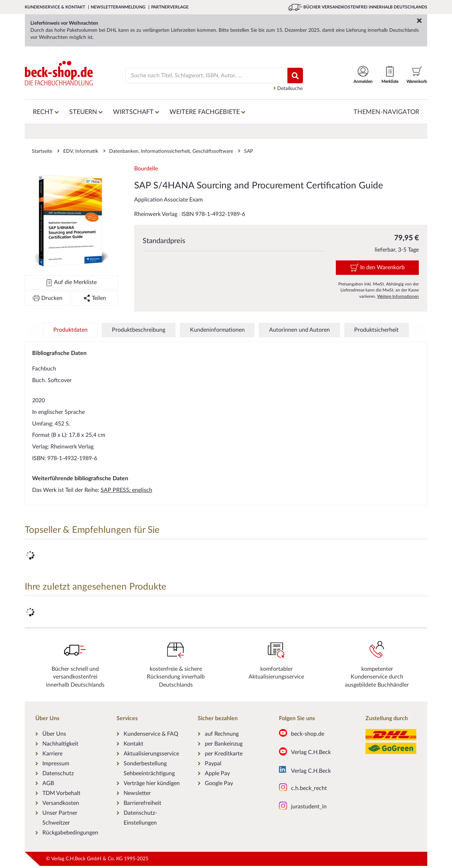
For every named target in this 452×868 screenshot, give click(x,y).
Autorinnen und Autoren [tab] (299, 330)
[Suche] (202, 76)
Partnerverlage (170, 7)
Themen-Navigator (386, 112)
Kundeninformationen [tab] (217, 330)
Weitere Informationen (398, 296)
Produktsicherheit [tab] (376, 330)
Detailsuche (288, 88)
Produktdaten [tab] (70, 330)
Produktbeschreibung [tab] (139, 330)
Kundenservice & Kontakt (55, 7)
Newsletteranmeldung (119, 7)
